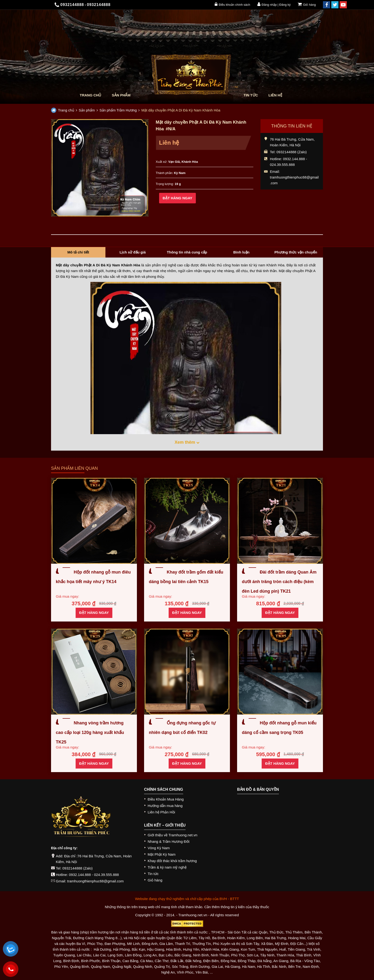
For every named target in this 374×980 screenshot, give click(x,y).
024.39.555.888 (106, 875)
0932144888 (72, 868)
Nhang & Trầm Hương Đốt (169, 841)
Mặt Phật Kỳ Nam (162, 854)
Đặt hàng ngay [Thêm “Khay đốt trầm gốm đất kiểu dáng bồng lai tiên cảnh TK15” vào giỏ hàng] (187, 613)
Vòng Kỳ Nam (159, 848)
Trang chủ (90, 95)
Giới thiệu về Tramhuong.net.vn (172, 835)
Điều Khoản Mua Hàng (166, 799)
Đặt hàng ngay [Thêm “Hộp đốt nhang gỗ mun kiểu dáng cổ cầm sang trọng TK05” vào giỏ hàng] (280, 763)
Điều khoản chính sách (232, 4)
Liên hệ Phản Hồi (161, 812)
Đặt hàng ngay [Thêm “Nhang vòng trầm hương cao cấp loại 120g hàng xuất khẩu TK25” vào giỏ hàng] (94, 763)
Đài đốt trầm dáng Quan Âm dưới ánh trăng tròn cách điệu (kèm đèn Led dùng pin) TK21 (279, 582)
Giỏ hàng (307, 4)
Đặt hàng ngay (177, 198)
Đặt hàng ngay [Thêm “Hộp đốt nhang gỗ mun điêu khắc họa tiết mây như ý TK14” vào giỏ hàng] (94, 613)
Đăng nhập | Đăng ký (274, 4)
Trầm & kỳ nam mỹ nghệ (167, 867)
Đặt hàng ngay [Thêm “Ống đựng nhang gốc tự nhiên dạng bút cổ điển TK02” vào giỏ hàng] (187, 763)
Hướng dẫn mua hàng (165, 806)
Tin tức (251, 95)
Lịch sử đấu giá (133, 252)
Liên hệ (275, 95)
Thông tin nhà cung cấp (187, 252)
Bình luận (241, 252)
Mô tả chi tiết (78, 252)
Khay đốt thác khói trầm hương (172, 861)
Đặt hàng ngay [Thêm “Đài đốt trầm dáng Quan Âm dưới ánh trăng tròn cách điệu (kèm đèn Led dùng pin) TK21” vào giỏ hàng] (280, 613)
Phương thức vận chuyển (296, 252)
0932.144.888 (80, 875)
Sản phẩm (121, 95)
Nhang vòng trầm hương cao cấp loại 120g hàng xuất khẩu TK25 (90, 732)
